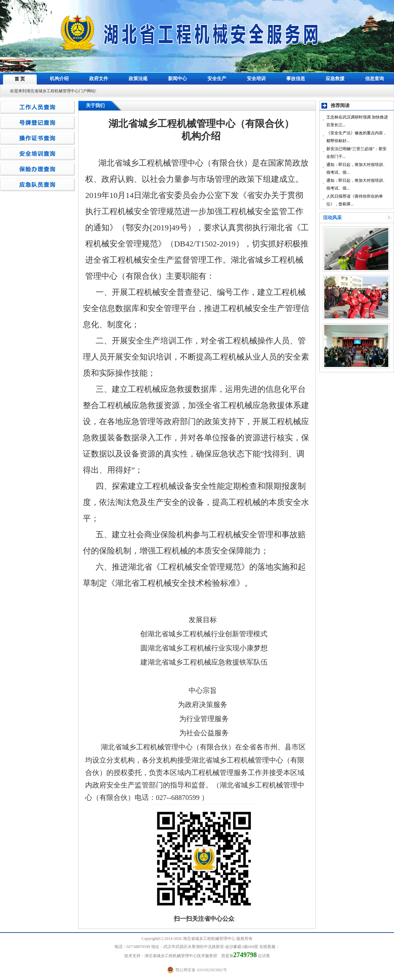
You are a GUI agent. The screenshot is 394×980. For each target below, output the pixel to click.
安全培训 (256, 79)
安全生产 (217, 79)
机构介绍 (59, 79)
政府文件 (99, 79)
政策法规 (138, 79)
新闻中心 (177, 79)
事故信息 (296, 79)
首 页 (20, 79)
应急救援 (335, 79)
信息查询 (374, 79)
